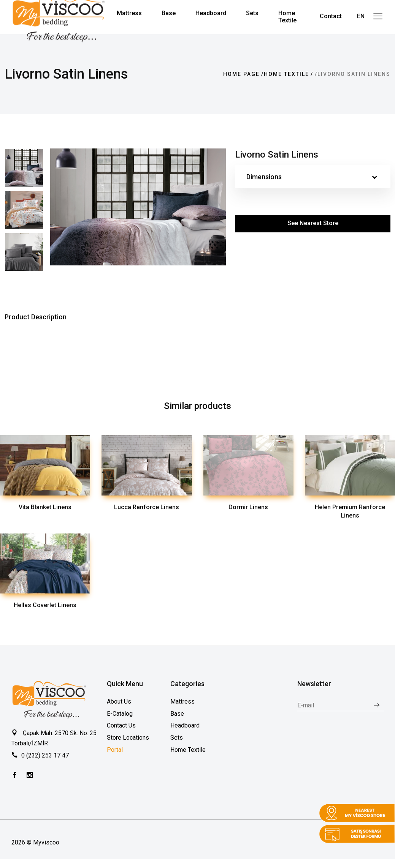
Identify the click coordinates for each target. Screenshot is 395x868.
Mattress (182, 702)
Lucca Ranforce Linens (147, 507)
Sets (177, 738)
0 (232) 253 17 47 (45, 755)
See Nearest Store (313, 223)
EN (361, 16)
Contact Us (121, 725)
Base (177, 714)
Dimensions (312, 177)
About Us (119, 702)
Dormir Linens (248, 507)
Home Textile (286, 74)
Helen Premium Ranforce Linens (350, 511)
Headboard (185, 725)
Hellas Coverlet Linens (45, 605)
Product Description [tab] (36, 317)
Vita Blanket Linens (45, 507)
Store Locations (128, 738)
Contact (331, 16)
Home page (241, 74)
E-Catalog (120, 714)
